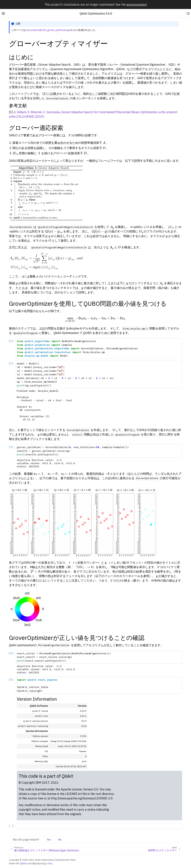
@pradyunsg (39, 863)
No (60, 840)
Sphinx (24, 863)
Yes (49, 840)
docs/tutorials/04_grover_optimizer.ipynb (50, 30)
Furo (50, 863)
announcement (137, 4)
